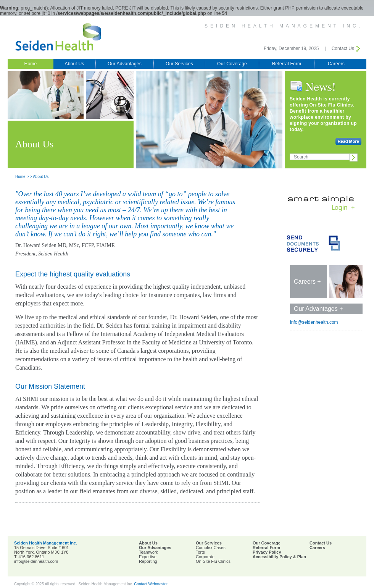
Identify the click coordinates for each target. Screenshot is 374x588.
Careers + (307, 282)
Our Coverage (232, 64)
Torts (200, 552)
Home (31, 64)
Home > (22, 177)
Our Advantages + (318, 309)
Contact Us (343, 48)
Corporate (205, 557)
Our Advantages (125, 64)
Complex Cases (211, 548)
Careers (336, 64)
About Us (75, 64)
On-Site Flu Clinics (213, 561)
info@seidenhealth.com (314, 322)
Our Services (179, 64)
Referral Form (287, 64)
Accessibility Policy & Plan (279, 557)
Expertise (148, 557)
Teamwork (148, 552)
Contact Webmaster (151, 584)
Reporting (148, 561)
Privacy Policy (267, 552)
